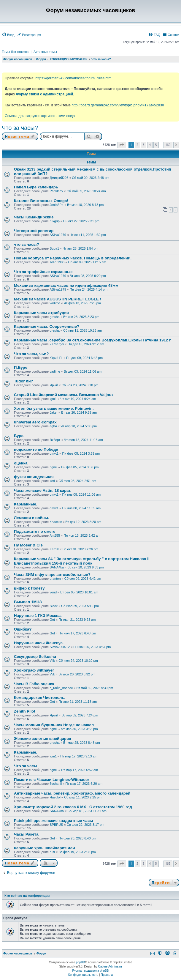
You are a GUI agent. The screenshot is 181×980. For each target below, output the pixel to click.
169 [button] (168, 145)
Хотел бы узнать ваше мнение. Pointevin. (54, 408)
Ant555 (55, 535)
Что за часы (26, 766)
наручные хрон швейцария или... (46, 848)
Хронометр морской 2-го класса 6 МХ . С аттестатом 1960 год (73, 807)
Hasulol (55, 797)
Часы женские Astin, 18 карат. (43, 490)
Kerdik (54, 549)
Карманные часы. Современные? (47, 326)
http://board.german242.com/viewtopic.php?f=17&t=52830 (118, 105)
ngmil (53, 467)
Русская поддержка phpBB (90, 971)
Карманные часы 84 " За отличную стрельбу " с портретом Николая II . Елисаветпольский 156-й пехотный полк (83, 561)
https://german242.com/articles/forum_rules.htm (73, 78)
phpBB (80, 962)
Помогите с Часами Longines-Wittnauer (52, 780)
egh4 (53, 426)
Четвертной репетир (34, 231)
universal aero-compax (35, 422)
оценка (21, 463)
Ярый (54, 385)
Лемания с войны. (32, 518)
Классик (56, 522)
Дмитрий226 (59, 178)
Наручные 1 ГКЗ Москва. (38, 616)
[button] (122, 145)
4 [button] (150, 145)
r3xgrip (55, 221)
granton (55, 579)
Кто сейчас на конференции (27, 896)
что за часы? (27, 244)
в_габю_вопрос (61, 688)
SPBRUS (56, 825)
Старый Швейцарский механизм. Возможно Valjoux (64, 395)
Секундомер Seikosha (35, 657)
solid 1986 (57, 262)
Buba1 (54, 248)
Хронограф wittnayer (34, 670)
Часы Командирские (34, 217)
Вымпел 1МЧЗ (28, 602)
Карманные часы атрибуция (41, 313)
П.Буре (21, 367)
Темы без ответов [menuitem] (15, 52)
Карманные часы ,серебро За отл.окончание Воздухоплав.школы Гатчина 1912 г (92, 340)
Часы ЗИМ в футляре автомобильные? (52, 575)
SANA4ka (57, 567)
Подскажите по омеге (35, 531)
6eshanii (56, 784)
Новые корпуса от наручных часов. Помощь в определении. (73, 258)
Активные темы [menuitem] (45, 52)
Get (52, 620)
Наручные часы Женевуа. (39, 643)
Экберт (55, 440)
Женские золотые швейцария (43, 739)
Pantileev (56, 191)
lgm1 (53, 399)
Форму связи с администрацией (44, 94)
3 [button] (144, 145)
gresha (55, 317)
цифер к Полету (29, 588)
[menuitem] (8, 35)
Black (54, 606)
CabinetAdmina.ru (110, 966)
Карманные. (26, 504)
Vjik (52, 661)
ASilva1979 (58, 235)
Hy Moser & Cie (28, 545)
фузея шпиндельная (34, 477)
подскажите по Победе (36, 449)
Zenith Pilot (25, 711)
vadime (55, 303)
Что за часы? (20, 128)
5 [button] (156, 145)
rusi (52, 852)
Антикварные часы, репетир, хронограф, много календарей (72, 793)
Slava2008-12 (60, 647)
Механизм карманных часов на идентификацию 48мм (66, 285)
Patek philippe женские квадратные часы (53, 821)
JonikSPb (56, 205)
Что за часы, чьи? (31, 354)
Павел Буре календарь (36, 187)
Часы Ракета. (27, 834)
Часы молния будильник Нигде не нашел (54, 725)
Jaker (54, 412)
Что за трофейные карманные (43, 272)
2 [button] (137, 145)
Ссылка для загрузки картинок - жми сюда (40, 116)
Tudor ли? (24, 381)
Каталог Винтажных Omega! (41, 201)
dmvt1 (54, 453)
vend (53, 592)
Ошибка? (23, 629)
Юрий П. (56, 358)
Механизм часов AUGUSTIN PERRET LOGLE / (57, 299)
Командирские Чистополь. (40, 698)
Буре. (19, 436)
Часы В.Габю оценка (34, 684)
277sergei (57, 344)
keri (52, 481)
